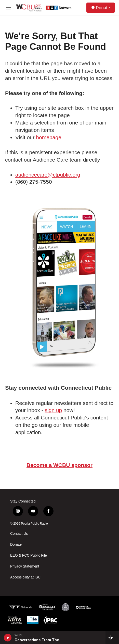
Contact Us (19, 534)
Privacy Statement (25, 566)
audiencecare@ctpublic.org (48, 175)
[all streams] (112, 638)
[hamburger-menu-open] (8, 8)
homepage (49, 137)
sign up (54, 410)
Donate (103, 8)
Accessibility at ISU (25, 577)
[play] (8, 638)
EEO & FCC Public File (29, 555)
